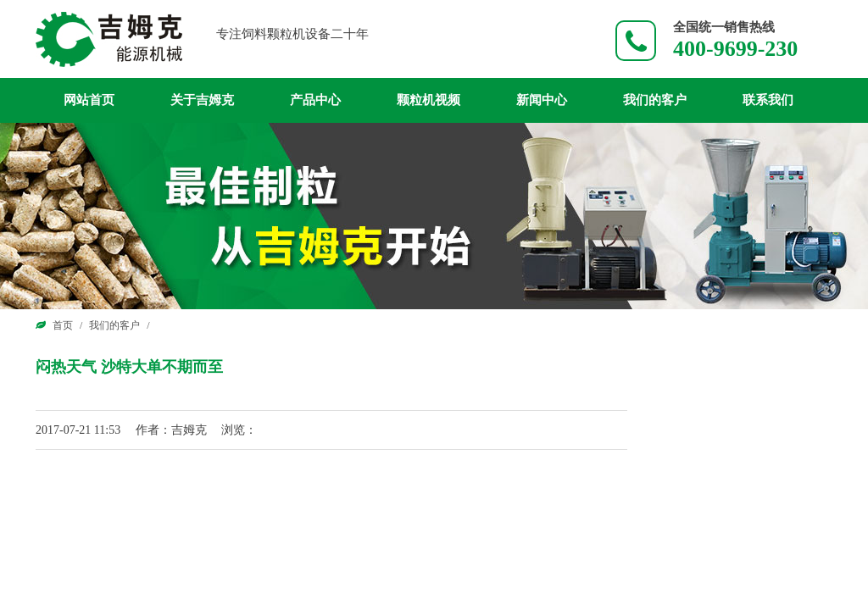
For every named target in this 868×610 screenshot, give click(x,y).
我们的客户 (655, 100)
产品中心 (315, 100)
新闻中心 (542, 100)
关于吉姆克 (202, 100)
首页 (63, 325)
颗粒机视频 (428, 100)
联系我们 (768, 100)
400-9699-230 (735, 49)
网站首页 (89, 100)
